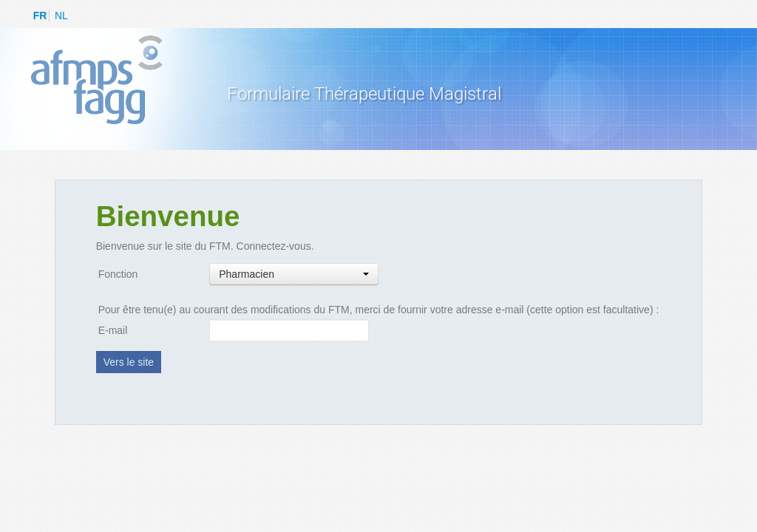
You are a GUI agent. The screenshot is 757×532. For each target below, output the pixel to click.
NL (61, 16)
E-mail (113, 330)
